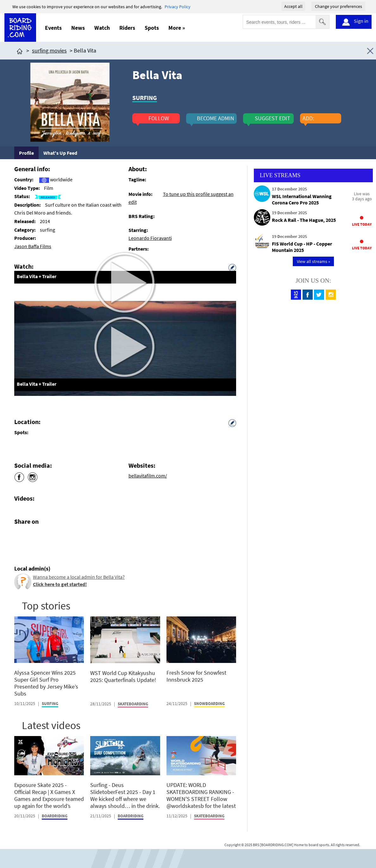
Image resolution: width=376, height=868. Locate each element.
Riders (127, 28)
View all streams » (313, 261)
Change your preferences (338, 6)
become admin (216, 118)
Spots (152, 28)
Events (53, 28)
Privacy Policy (178, 7)
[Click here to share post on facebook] (21, 536)
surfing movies (49, 50)
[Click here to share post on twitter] (34, 536)
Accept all (293, 6)
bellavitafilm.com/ (148, 476)
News (78, 28)
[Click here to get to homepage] (20, 50)
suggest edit (273, 118)
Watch (102, 28)
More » (177, 28)
